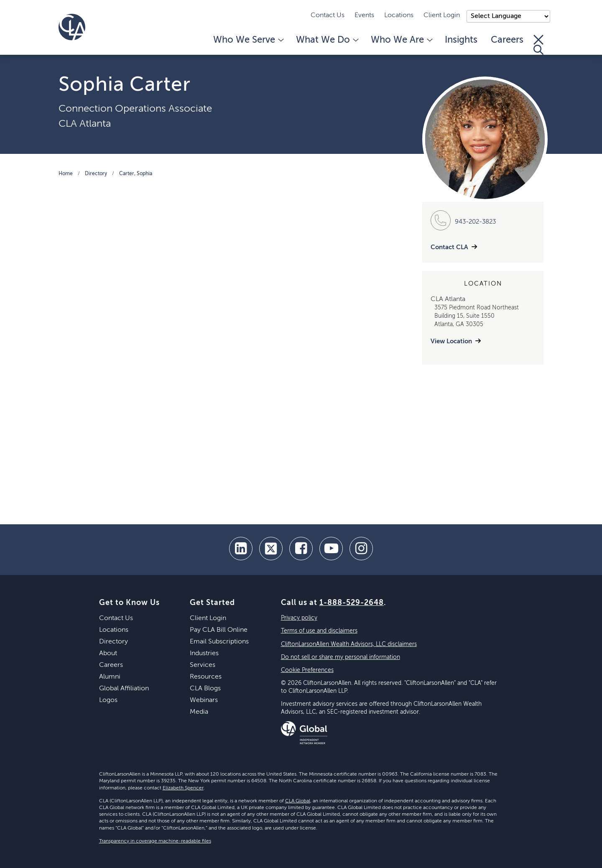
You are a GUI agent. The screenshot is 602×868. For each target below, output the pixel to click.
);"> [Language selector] (508, 16)
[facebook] (301, 549)
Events (364, 15)
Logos (108, 700)
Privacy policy (299, 618)
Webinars (204, 700)
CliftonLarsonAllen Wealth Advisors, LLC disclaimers (349, 644)
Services (203, 665)
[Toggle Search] (538, 45)
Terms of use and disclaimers (319, 631)
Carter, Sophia (136, 174)
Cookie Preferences (307, 670)
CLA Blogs (205, 689)
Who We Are (401, 40)
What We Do (327, 40)
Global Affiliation (124, 689)
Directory (96, 174)
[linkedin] (241, 549)
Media (199, 712)
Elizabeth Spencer (183, 788)
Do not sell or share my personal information (341, 657)
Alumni (110, 677)
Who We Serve (248, 40)
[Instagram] (361, 549)
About (108, 654)
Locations (399, 15)
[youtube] (331, 549)
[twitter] (271, 549)
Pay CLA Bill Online (219, 630)
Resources (206, 677)
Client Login (442, 15)
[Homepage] (72, 27)
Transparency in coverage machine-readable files (155, 841)
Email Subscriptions (219, 642)
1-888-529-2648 (352, 603)
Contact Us (328, 15)
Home (66, 174)
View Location (451, 341)
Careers (507, 40)
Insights (461, 40)
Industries (204, 654)
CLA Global (298, 801)
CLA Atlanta (85, 124)
